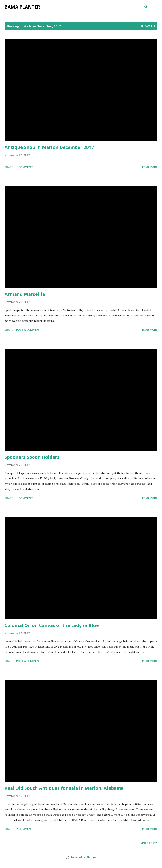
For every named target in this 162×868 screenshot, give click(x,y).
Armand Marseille (25, 294)
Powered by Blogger (81, 857)
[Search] (146, 7)
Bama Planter (22, 7)
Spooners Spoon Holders (32, 457)
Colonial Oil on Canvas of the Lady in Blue (52, 625)
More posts (149, 843)
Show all (148, 26)
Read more (150, 167)
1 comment (25, 167)
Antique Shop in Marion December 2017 (49, 147)
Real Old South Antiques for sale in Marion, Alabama (64, 788)
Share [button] (9, 167)
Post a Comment (28, 330)
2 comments (25, 829)
